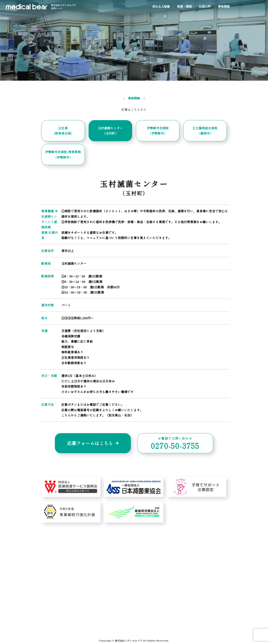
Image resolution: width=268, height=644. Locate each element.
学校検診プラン (103, 588)
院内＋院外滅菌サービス (65, 610)
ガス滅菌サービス (60, 615)
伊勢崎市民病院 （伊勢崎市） (158, 131)
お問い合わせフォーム (155, 599)
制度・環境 (184, 7)
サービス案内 (57, 594)
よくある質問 (148, 594)
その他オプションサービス (110, 594)
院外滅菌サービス (60, 604)
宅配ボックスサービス (63, 620)
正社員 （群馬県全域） (63, 131)
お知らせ (145, 610)
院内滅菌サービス (60, 599)
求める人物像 (161, 7)
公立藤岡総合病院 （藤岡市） (205, 131)
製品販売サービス (60, 626)
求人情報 (186, 588)
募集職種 (224, 7)
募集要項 (186, 594)
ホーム (52, 588)
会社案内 (145, 588)
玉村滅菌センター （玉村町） (110, 131)
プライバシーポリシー (155, 604)
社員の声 (205, 7)
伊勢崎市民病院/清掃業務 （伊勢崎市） (63, 155)
